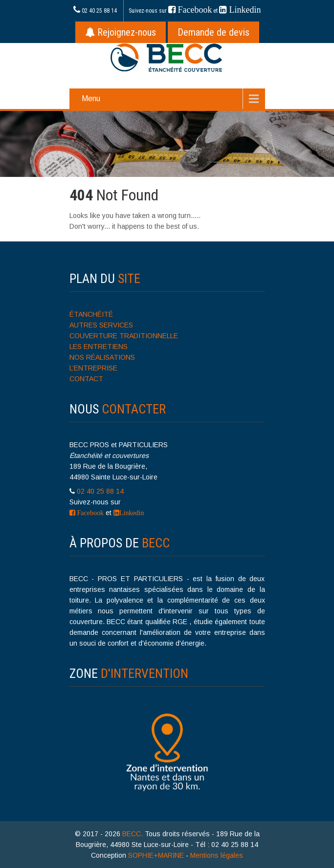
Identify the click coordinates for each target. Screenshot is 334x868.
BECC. (134, 834)
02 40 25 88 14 (99, 11)
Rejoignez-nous (121, 32)
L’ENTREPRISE (93, 368)
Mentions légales (217, 855)
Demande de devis (213, 32)
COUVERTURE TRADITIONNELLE (124, 336)
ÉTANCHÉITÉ (91, 314)
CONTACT (86, 379)
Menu (91, 98)
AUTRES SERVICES (101, 325)
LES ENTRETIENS (99, 347)
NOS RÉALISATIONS (102, 357)
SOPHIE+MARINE (156, 855)
